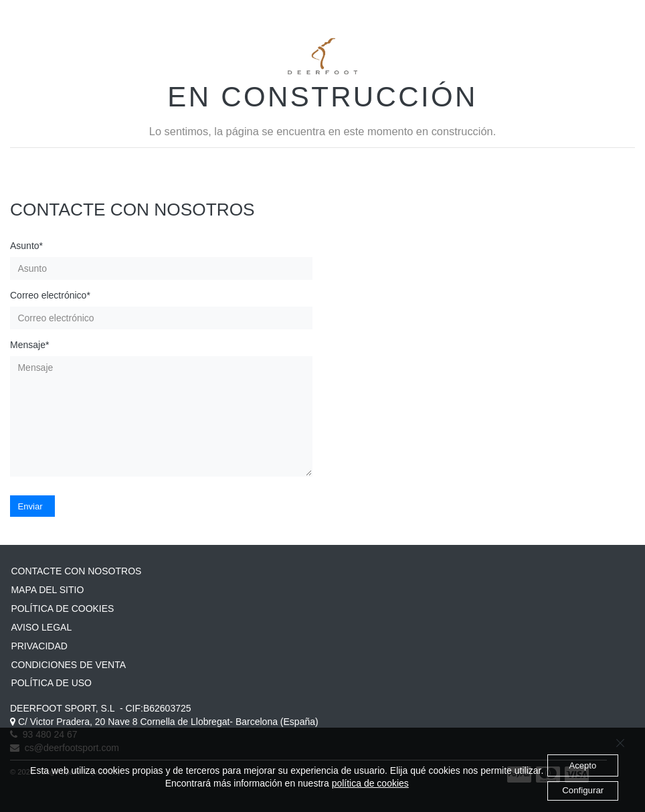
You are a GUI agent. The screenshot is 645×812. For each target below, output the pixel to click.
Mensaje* (29, 345)
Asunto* (26, 246)
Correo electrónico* (50, 295)
